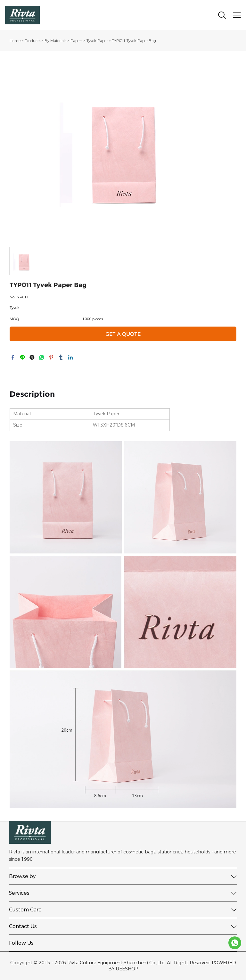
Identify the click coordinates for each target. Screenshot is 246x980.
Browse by (22, 876)
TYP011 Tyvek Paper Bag (134, 41)
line (22, 357)
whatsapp (42, 357)
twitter (32, 357)
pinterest (51, 357)
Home (15, 41)
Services (19, 893)
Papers (76, 41)
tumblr (61, 357)
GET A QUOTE (123, 334)
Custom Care (25, 910)
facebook (13, 357)
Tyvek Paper (97, 41)
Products (33, 41)
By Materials (55, 41)
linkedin (70, 357)
